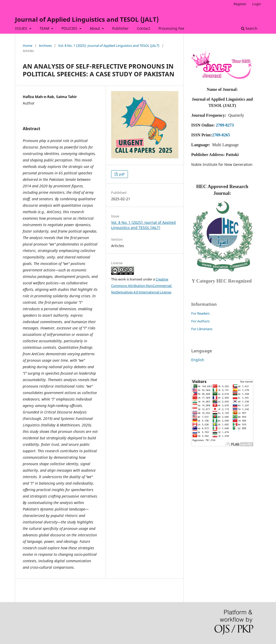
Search (249, 28)
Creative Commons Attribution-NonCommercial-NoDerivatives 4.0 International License (142, 286)
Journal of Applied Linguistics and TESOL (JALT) (87, 19)
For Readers (200, 313)
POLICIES (70, 28)
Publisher (120, 28)
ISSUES (22, 28)
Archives (45, 46)
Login (257, 4)
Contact (144, 28)
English (198, 360)
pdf (121, 174)
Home (28, 46)
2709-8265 (221, 135)
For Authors (200, 321)
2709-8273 (225, 125)
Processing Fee (171, 28)
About (95, 28)
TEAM (45, 28)
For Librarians (202, 329)
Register (240, 4)
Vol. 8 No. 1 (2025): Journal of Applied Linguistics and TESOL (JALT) (109, 46)
